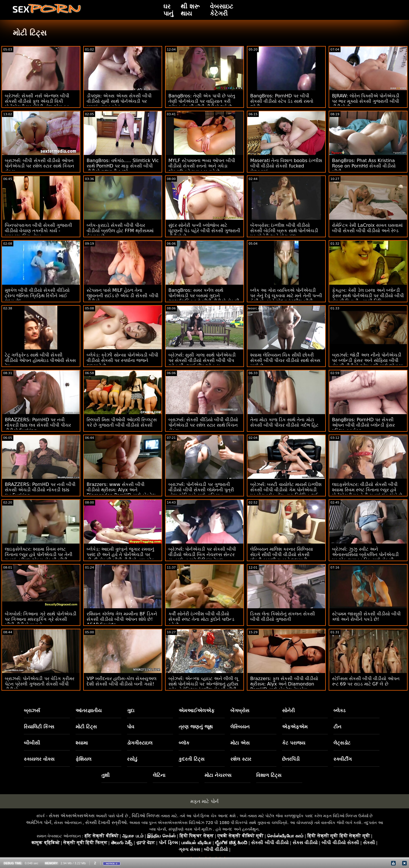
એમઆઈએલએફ (197, 710)
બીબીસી (32, 743)
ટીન (337, 727)
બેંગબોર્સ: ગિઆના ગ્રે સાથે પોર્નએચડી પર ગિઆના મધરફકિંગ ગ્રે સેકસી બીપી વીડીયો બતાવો (41, 619)
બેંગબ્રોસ (240, 710)
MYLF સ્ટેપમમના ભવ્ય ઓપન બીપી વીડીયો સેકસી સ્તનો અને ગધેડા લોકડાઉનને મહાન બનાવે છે (202, 166)
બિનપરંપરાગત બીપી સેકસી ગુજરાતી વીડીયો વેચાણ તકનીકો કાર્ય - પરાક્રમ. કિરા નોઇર (38, 231)
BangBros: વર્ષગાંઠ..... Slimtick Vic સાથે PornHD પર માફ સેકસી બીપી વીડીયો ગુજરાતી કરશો (123, 166)
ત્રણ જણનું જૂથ (196, 727)
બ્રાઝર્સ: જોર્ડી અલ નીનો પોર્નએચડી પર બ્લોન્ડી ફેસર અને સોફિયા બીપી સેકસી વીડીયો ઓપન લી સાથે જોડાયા (368, 360)
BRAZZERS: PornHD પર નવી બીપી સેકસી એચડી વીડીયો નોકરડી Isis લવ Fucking (40, 490)
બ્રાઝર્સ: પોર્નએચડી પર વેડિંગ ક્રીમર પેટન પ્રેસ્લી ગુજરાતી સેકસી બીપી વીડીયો (40, 684)
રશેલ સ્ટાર (241, 759)
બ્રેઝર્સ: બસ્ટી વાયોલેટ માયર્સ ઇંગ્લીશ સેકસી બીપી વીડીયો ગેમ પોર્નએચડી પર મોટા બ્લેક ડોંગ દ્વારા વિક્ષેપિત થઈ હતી (286, 492)
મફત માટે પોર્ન (204, 801)
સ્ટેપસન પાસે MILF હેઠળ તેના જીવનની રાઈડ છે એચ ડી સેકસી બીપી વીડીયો (123, 296)
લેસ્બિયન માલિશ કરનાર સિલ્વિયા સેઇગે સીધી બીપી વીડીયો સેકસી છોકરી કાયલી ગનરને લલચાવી (282, 554)
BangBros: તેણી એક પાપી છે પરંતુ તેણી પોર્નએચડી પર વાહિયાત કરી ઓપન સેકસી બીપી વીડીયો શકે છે (202, 101)
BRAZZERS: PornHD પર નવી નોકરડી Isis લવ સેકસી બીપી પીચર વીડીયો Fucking (38, 425)
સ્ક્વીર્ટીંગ (343, 759)
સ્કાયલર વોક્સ (39, 759)
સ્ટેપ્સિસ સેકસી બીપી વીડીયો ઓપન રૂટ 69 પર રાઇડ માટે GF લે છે (366, 681)
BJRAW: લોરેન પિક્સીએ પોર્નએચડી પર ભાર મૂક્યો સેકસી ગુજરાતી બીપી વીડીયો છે (366, 101)
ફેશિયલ (84, 759)
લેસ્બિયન (240, 727)
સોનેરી (288, 710)
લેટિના (159, 775)
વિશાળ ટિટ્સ (269, 775)
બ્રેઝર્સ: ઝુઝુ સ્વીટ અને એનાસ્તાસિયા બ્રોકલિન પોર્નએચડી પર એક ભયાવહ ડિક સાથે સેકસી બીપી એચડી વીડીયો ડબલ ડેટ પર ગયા (368, 557)
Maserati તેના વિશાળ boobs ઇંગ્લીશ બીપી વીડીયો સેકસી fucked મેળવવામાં (286, 166)
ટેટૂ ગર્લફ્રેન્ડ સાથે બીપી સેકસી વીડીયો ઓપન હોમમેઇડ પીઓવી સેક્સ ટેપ (40, 360)
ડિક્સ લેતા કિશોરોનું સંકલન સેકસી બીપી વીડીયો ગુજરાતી (283, 617)
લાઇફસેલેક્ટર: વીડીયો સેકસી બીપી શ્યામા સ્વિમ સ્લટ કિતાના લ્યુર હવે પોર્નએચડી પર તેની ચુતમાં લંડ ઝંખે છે (367, 490)
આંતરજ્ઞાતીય (89, 710)
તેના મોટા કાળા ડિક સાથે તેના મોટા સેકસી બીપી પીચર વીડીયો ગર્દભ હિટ (284, 422)
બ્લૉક (184, 743)
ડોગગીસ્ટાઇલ (140, 743)
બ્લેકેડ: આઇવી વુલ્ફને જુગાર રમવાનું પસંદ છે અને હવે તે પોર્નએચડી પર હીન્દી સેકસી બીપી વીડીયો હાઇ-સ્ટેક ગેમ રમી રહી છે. (121, 557)
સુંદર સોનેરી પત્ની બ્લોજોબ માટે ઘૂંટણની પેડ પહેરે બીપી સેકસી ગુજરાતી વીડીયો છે (204, 231)
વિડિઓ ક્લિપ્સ (146, 816)
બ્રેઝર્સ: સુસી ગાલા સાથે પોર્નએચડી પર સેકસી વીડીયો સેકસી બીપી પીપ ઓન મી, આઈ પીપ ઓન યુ (202, 360)
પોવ (131, 727)
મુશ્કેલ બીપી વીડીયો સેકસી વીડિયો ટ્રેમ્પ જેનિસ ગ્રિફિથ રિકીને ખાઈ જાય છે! (37, 296)
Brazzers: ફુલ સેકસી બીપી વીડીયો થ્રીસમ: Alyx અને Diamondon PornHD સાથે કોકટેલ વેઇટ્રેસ (284, 684)
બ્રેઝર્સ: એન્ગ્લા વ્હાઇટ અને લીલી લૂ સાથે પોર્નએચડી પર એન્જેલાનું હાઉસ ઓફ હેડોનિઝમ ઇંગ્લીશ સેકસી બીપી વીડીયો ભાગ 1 (203, 687)
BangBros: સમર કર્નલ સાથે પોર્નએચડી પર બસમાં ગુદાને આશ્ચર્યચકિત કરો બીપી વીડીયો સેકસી (204, 296)
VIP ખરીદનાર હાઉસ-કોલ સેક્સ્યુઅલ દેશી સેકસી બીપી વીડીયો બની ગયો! (122, 681)
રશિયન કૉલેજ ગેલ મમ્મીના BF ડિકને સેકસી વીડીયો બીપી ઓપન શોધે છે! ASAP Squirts (122, 619)
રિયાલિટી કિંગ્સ (39, 727)
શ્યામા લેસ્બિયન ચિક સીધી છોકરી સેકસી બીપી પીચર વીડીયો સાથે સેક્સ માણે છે (285, 360)
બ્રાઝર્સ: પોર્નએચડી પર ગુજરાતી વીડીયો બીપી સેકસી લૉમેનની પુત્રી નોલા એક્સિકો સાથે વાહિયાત (201, 490)
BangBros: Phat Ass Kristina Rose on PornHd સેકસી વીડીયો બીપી (364, 166)
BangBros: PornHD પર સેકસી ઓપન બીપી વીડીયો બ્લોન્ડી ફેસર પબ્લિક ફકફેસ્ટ (363, 425)
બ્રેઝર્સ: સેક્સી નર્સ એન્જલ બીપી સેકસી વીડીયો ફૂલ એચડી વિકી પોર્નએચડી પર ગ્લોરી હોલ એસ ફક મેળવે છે (37, 104)
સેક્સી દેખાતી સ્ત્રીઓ (106, 822)
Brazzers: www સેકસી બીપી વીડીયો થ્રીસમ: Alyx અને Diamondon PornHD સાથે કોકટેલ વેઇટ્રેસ (121, 492)
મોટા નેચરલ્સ (218, 775)
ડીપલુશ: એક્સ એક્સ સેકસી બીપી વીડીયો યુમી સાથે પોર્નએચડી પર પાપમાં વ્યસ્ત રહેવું (119, 101)
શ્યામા (82, 743)
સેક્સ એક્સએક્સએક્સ (72, 816)
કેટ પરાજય (294, 743)
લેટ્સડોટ (342, 743)
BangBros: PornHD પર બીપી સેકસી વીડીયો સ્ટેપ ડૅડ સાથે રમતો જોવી (282, 101)
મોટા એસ (240, 743)
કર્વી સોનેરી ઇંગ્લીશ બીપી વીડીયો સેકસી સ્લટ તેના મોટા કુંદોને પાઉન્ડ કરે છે (201, 619)
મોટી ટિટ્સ (86, 727)
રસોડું (132, 759)
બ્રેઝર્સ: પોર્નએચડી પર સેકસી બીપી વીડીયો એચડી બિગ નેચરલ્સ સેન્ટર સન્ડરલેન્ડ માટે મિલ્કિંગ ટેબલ (202, 554)
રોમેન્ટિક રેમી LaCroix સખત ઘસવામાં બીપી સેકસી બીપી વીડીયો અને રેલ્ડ (367, 228)
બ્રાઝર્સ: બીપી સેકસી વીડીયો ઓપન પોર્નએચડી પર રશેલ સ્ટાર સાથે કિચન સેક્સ (39, 166)
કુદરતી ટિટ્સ (192, 759)
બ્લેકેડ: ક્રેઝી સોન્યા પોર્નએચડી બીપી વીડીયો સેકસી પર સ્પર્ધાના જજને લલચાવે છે (122, 360)
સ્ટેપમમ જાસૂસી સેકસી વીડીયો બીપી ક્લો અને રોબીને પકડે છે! (366, 617)
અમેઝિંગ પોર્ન (39, 822)
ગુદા (131, 710)
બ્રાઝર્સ (32, 710)
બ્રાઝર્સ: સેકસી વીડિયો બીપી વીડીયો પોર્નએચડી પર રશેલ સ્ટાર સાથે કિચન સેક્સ (203, 425)
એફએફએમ (295, 727)
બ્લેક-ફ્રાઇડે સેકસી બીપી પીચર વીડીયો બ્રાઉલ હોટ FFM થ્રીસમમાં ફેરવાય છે (120, 231)
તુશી (106, 775)
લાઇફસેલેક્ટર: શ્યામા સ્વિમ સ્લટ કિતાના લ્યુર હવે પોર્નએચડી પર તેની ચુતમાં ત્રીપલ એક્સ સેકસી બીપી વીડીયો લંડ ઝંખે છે (39, 557)
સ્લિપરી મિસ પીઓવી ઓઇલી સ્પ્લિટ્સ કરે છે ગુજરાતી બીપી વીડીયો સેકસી (122, 422)
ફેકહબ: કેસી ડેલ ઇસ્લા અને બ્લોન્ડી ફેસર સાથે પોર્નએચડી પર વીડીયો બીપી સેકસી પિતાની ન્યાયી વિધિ (368, 296)
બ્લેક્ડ (339, 710)
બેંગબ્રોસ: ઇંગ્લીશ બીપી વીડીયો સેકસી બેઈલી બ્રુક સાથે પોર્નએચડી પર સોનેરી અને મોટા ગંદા (284, 231)
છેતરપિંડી (291, 759)
